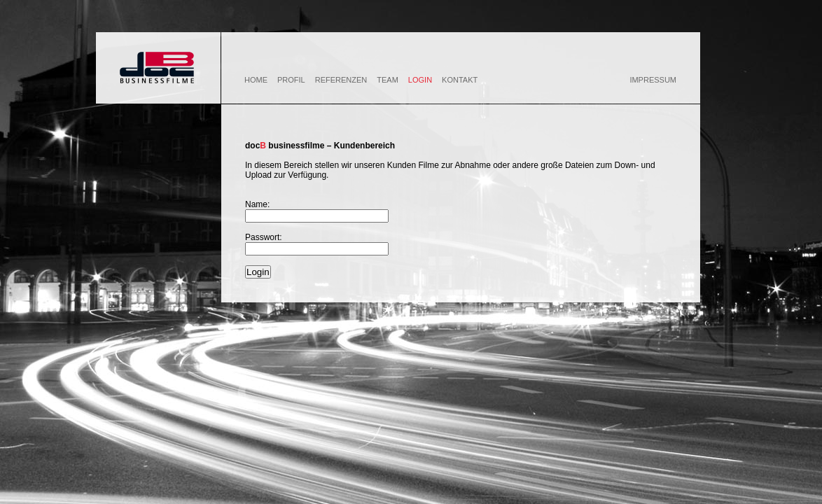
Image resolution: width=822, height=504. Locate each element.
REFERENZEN (341, 80)
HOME (256, 80)
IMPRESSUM (653, 80)
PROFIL (291, 80)
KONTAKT (460, 80)
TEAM (388, 80)
